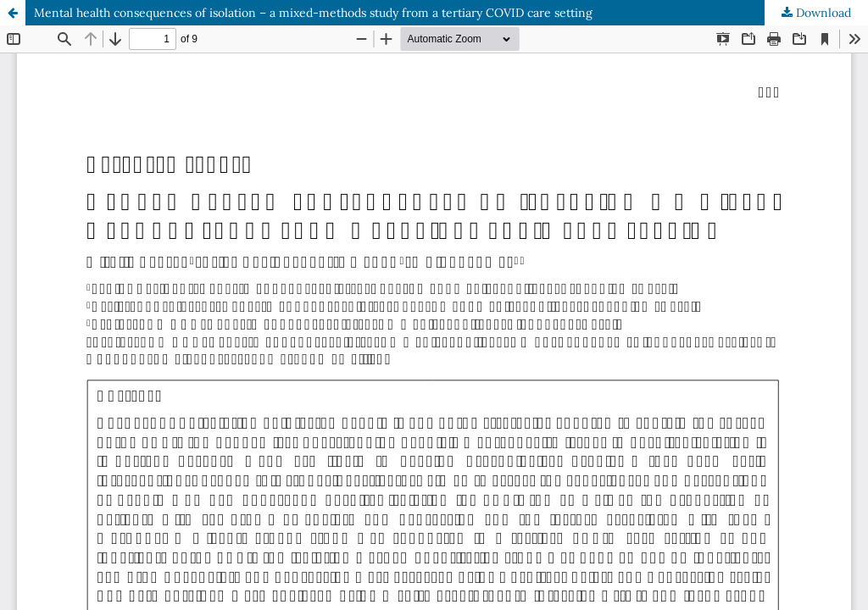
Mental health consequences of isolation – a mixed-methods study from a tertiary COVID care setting (313, 13)
